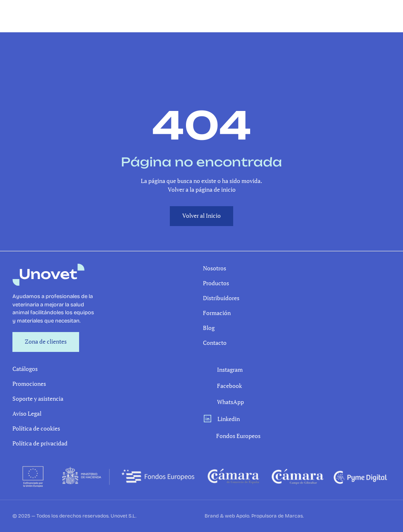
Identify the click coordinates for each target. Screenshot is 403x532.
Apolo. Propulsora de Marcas (269, 516)
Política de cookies (36, 428)
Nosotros (215, 268)
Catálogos (25, 369)
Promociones (29, 384)
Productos (216, 283)
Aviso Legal (27, 413)
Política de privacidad (40, 443)
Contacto (215, 343)
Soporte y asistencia (38, 398)
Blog (209, 328)
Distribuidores (221, 298)
